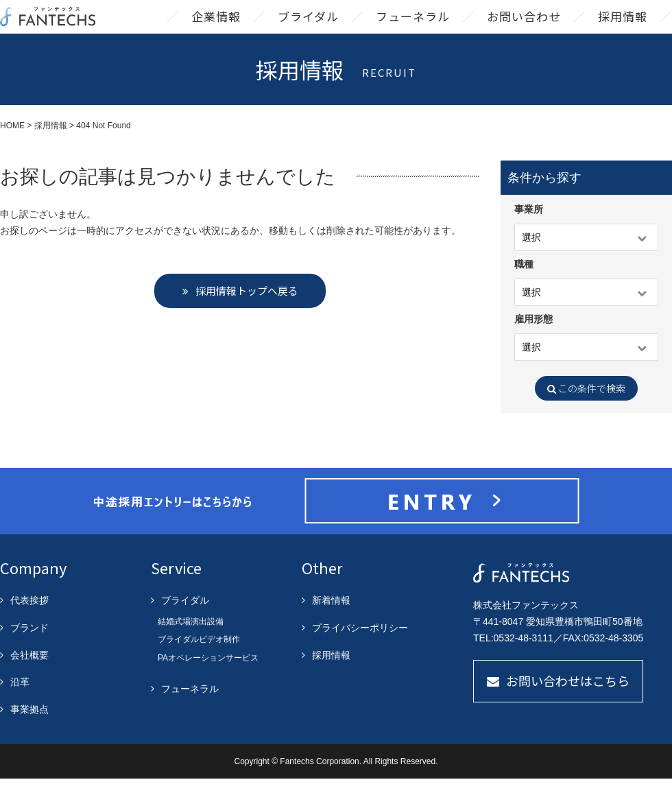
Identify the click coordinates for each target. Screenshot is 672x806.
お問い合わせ (524, 30)
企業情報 (216, 30)
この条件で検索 (586, 416)
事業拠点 (29, 737)
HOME (12, 153)
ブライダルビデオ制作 (199, 667)
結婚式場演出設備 (191, 649)
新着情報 (331, 628)
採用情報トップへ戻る (247, 318)
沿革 (20, 709)
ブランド (29, 655)
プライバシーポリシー (360, 655)
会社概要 (29, 683)
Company (33, 595)
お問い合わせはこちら (568, 708)
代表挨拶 (29, 628)
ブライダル (308, 30)
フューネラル (413, 30)
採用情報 (623, 30)
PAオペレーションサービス (208, 685)
